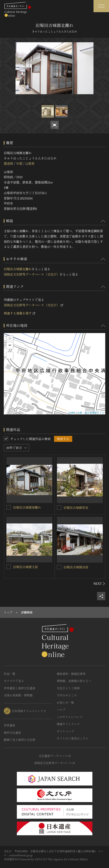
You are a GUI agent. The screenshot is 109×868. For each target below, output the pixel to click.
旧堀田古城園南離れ (27, 507)
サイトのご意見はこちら (73, 738)
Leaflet (72, 413)
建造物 (8, 163)
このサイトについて (70, 717)
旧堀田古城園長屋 (76, 567)
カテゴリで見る (14, 681)
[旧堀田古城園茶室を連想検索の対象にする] (59, 508)
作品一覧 (10, 674)
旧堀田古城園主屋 (25, 567)
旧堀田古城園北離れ (18, 269)
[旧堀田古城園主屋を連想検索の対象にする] (9, 567)
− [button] (10, 346)
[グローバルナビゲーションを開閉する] (101, 6)
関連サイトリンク (68, 724)
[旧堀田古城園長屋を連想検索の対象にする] (59, 567)
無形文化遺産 (12, 733)
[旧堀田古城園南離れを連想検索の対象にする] (9, 507)
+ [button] (10, 339)
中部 (19, 163)
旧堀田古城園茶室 (76, 508)
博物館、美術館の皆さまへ (74, 681)
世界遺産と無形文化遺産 (20, 688)
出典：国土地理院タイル (91, 413)
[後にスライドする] (99, 584)
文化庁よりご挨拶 (68, 688)
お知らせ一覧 (65, 702)
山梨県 (30, 163)
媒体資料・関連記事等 (71, 674)
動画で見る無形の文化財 (20, 740)
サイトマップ (65, 731)
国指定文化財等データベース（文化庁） (32, 274)
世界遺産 (10, 725)
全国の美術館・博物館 (18, 695)
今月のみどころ (67, 695)
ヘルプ (61, 710)
